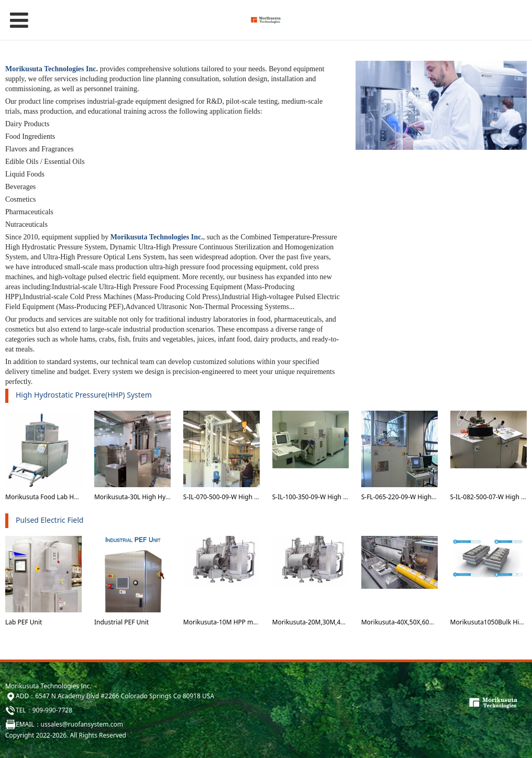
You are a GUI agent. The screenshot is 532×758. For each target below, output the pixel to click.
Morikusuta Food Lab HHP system (55, 497)
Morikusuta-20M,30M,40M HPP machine (331, 622)
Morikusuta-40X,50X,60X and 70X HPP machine (430, 622)
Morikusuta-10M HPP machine (228, 622)
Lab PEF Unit (24, 622)
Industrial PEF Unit (121, 622)
